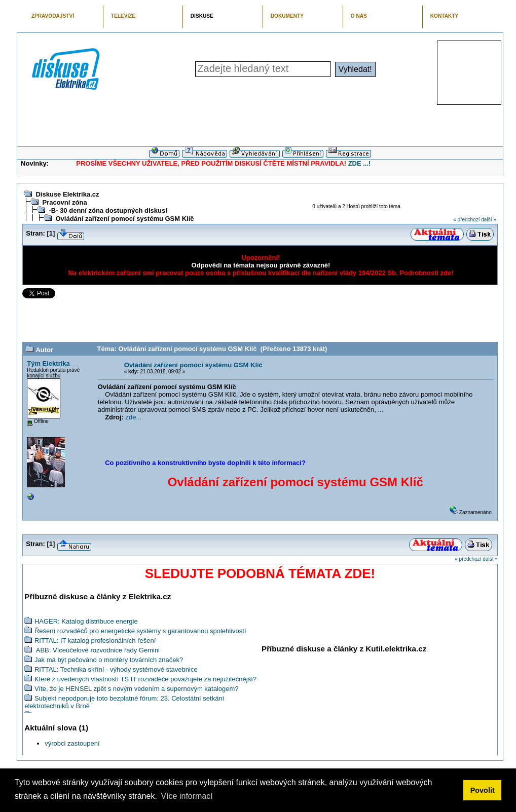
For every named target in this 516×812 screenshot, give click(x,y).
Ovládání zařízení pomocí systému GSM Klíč (124, 219)
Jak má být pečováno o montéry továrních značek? (109, 660)
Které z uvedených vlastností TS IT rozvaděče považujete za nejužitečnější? (145, 679)
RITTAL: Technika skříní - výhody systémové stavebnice (116, 669)
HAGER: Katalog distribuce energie (86, 621)
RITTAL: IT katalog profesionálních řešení (95, 641)
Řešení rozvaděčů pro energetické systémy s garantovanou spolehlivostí (140, 631)
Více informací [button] (187, 796)
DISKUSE (202, 16)
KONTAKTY (445, 16)
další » (488, 220)
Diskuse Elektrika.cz (67, 194)
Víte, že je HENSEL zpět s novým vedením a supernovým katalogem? (137, 689)
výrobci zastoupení (72, 743)
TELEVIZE (123, 16)
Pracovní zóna (64, 202)
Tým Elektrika (48, 363)
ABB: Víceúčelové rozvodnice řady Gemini (97, 650)
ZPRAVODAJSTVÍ (53, 16)
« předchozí (466, 220)
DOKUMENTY (287, 16)
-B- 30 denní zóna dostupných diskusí (108, 210)
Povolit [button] (483, 790)
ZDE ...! (360, 163)
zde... (134, 417)
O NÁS (359, 16)
